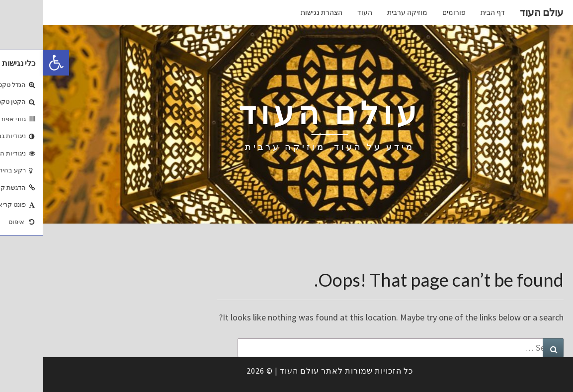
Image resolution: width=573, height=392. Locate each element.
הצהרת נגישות (278, 12)
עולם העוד (498, 12)
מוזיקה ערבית (364, 12)
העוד (322, 12)
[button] (13, 63)
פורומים (411, 12)
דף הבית (450, 12)
